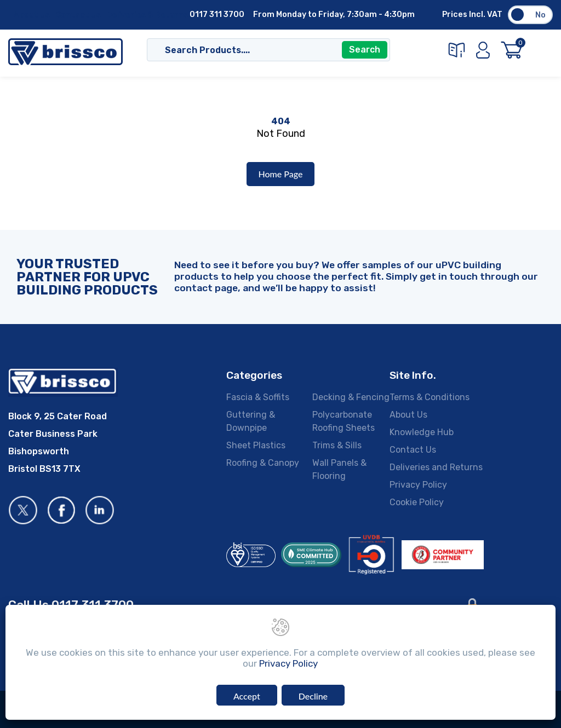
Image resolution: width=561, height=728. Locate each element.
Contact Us (78, 15)
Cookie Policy (417, 502)
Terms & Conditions (430, 397)
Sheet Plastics (256, 445)
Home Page (281, 174)
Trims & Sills (337, 445)
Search (365, 51)
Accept (247, 697)
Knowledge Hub (422, 432)
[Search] (257, 51)
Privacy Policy (418, 485)
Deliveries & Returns (147, 15)
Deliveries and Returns (436, 467)
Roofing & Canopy (263, 463)
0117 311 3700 (217, 15)
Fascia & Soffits (258, 397)
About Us (32, 15)
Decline (313, 697)
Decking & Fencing (351, 397)
